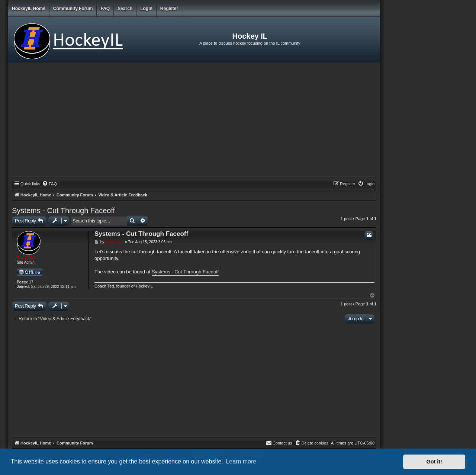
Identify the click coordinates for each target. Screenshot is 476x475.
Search (125, 9)
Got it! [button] (434, 462)
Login (146, 9)
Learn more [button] (241, 461)
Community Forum (73, 9)
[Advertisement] (194, 122)
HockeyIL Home (29, 9)
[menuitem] (49, 184)
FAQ (105, 9)
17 (31, 282)
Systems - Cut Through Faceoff (63, 211)
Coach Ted (26, 258)
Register (169, 9)
